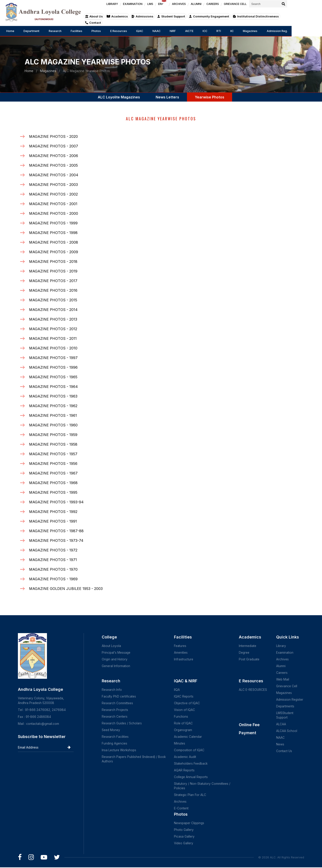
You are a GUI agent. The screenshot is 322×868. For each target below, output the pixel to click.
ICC (226, 31)
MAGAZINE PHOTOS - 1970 (53, 569)
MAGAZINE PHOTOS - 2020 (53, 136)
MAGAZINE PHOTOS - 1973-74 (56, 540)
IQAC (153, 31)
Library (281, 646)
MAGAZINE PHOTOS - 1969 (53, 579)
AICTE (208, 31)
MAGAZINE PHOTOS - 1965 (53, 377)
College (109, 637)
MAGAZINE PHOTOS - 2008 (54, 242)
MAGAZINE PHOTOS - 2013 (53, 319)
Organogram (185, 730)
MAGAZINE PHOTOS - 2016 (53, 290)
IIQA (178, 690)
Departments (285, 706)
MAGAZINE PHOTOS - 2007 (54, 146)
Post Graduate (250, 659)
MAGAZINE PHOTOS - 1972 (53, 550)
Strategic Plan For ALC (192, 795)
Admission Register (290, 699)
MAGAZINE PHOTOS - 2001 (53, 204)
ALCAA (281, 724)
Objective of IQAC (189, 703)
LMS (180, 7)
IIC (257, 31)
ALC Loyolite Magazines (119, 97)
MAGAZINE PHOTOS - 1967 (53, 473)
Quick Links (287, 637)
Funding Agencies (115, 743)
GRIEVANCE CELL (265, 7)
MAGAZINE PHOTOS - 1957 (53, 454)
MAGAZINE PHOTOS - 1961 (53, 415)
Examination (285, 652)
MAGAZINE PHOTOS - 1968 (53, 483)
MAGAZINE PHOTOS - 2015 (53, 300)
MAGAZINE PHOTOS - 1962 (53, 406)
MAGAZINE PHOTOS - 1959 (53, 435)
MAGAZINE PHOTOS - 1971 (53, 560)
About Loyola (111, 646)
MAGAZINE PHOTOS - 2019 (53, 271)
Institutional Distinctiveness (275, 20)
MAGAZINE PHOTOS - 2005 (53, 165)
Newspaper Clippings (191, 823)
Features (182, 646)
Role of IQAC (185, 723)
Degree (245, 652)
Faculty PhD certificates (119, 696)
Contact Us (284, 751)
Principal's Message (117, 652)
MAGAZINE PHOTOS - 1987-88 (56, 531)
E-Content (183, 808)
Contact (309, 20)
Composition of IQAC (191, 750)
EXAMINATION (162, 7)
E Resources (130, 31)
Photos (105, 31)
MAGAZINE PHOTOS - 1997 (53, 358)
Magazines (278, 31)
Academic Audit (187, 757)
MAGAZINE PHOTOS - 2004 (54, 175)
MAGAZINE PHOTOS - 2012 (53, 329)
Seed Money (111, 730)
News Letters (167, 97)
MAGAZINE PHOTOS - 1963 (53, 396)
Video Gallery (185, 843)
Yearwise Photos (210, 97)
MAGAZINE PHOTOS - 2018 (53, 262)
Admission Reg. (307, 31)
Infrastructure (185, 659)
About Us (116, 20)
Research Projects (115, 710)
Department (34, 31)
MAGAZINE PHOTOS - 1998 (53, 233)
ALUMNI (226, 7)
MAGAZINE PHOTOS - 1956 (53, 464)
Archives (182, 801)
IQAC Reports (185, 696)
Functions (182, 716)
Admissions (164, 20)
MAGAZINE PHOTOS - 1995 (53, 492)
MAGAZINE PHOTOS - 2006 (54, 156)
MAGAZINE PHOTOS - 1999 (53, 223)
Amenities (182, 652)
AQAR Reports (186, 770)
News (280, 744)
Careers (282, 673)
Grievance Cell (287, 686)
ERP (192, 6)
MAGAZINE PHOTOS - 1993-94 (56, 502)
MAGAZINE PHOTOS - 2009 (54, 252)
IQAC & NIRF (187, 681)
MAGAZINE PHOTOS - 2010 (53, 348)
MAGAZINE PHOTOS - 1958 (53, 444)
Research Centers (115, 716)
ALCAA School (286, 731)
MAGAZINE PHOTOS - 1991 (53, 521)
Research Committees (118, 703)
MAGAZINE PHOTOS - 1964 (53, 387)
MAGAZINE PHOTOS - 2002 (53, 194)
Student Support (192, 20)
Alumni (281, 666)
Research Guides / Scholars (122, 723)
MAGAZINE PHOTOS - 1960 (53, 425)
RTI (242, 31)
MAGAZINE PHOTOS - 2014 (53, 310)
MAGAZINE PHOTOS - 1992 (53, 512)
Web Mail (283, 679)
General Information (116, 666)
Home (11, 31)
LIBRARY (142, 7)
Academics (139, 20)
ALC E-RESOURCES (254, 690)
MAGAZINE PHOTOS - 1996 (53, 367)
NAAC (172, 31)
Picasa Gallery (186, 836)
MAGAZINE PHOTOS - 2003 (53, 185)
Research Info (112, 690)
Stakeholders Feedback (193, 763)
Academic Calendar (190, 737)
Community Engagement (229, 20)
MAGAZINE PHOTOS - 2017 (53, 281)
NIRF (190, 31)
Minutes (181, 743)
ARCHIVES (208, 7)
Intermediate (249, 646)
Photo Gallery (185, 830)
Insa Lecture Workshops (120, 750)
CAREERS (242, 7)
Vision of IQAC (186, 710)
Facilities (84, 31)
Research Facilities (115, 737)
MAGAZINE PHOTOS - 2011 (53, 338)
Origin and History (115, 659)
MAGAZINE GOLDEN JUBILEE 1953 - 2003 (66, 589)
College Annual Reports (193, 777)
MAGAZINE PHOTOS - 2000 (54, 213)
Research (60, 31)
